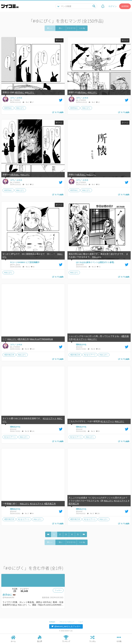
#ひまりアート (80, 339)
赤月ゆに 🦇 (9, 595)
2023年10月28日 (82, 267)
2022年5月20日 (15, 514)
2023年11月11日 (16, 102)
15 (32, 185)
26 (33, 267)
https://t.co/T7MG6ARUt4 (41, 339)
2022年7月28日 (81, 349)
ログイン (113, 6)
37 (92, 514)
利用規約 (52, 622)
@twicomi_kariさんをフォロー (66, 626)
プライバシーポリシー (67, 622)
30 (27, 431)
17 (32, 102)
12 (98, 102)
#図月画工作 (23, 339)
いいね (82, 28)
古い (61, 28)
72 (99, 267)
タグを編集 (58, 112)
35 (98, 431)
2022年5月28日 (81, 431)
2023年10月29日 (16, 267)
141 (32, 431)
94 (32, 514)
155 (97, 514)
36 (98, 185)
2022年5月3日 (81, 514)
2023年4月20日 (15, 349)
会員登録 (125, 6)
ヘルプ (81, 622)
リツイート (71, 28)
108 (98, 349)
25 (27, 349)
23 (94, 267)
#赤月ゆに (20, 92)
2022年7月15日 (15, 431)
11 (28, 267)
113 (32, 349)
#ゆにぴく (30, 92)
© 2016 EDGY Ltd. (66, 631)
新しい (50, 28)
